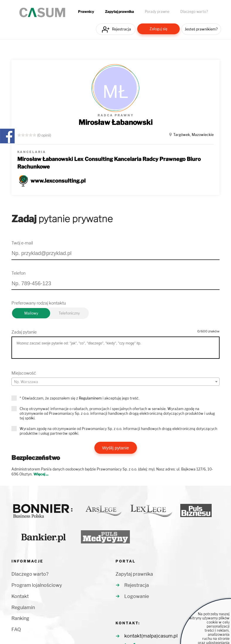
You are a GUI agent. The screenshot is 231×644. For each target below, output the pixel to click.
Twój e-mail (22, 243)
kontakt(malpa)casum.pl (151, 636)
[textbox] (115, 382)
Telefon (18, 273)
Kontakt (20, 596)
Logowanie (137, 596)
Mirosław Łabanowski (116, 122)
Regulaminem (90, 398)
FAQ (16, 629)
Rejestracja (122, 29)
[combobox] (115, 382)
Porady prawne (157, 12)
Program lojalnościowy (37, 585)
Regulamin (23, 608)
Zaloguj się (158, 29)
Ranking (20, 618)
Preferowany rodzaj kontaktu (39, 303)
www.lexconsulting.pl (58, 181)
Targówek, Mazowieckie (193, 135)
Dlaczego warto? (194, 12)
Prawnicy (86, 12)
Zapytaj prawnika (119, 12)
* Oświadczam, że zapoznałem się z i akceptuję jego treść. (80, 398)
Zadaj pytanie (24, 332)
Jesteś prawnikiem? (201, 29)
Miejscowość (24, 373)
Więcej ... (41, 474)
